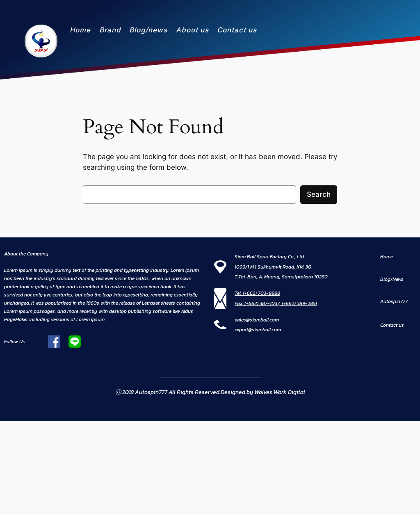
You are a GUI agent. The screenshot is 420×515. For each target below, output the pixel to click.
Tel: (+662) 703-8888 (257, 293)
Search (319, 194)
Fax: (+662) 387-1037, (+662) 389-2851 (276, 303)
